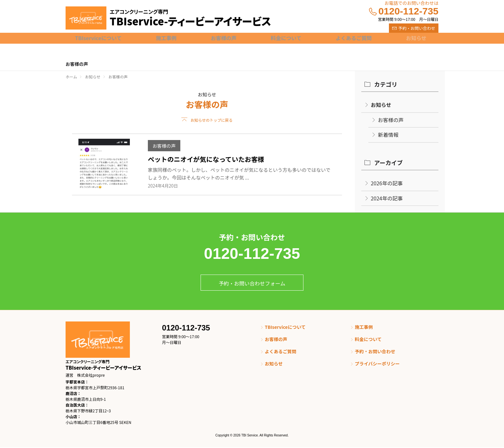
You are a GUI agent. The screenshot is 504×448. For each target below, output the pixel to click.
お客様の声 (164, 146)
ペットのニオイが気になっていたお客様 (206, 159)
